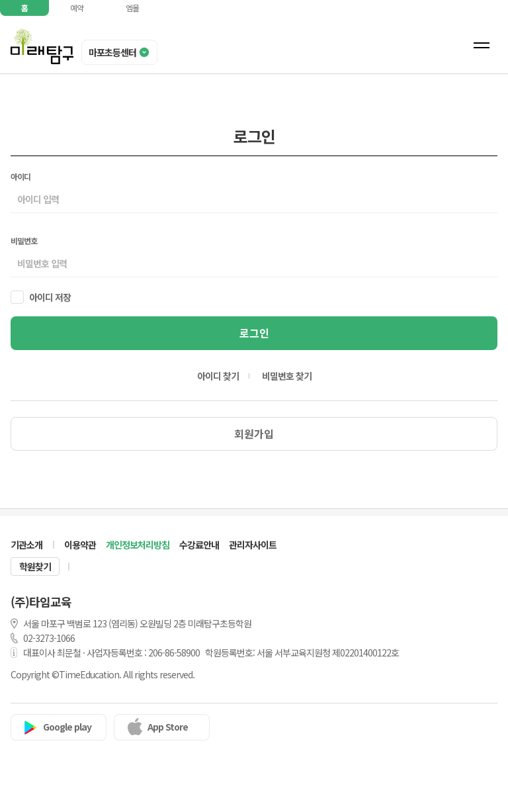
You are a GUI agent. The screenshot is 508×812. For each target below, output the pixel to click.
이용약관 (80, 545)
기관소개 (26, 545)
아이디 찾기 (218, 376)
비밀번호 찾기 (287, 376)
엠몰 (132, 8)
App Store (168, 727)
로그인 (254, 333)
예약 (77, 8)
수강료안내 (199, 545)
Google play (67, 727)
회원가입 (254, 433)
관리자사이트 (253, 545)
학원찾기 (35, 566)
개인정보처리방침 (138, 545)
